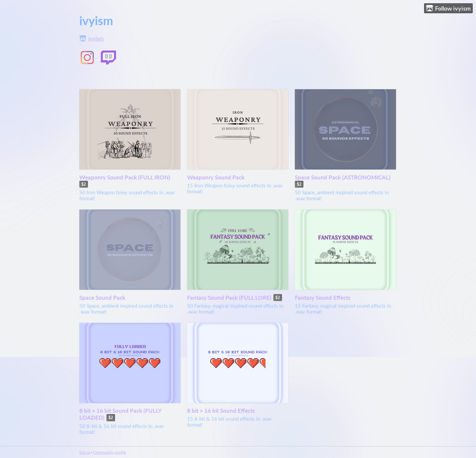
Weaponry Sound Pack (216, 177)
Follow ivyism (448, 8)
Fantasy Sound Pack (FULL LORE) (229, 298)
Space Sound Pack (102, 298)
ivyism (96, 38)
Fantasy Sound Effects (323, 298)
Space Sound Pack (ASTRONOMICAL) (343, 177)
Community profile (110, 452)
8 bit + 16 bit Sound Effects (221, 411)
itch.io (85, 452)
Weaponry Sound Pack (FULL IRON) (125, 177)
